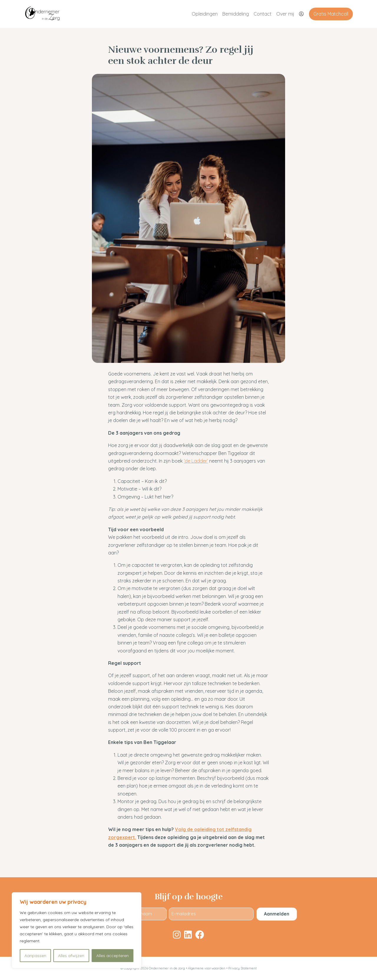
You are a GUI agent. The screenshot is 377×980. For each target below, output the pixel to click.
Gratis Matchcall (331, 14)
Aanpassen (35, 956)
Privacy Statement (243, 968)
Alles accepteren (113, 956)
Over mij (285, 14)
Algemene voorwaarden (207, 968)
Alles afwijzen (71, 956)
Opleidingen (205, 14)
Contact (263, 14)
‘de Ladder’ (196, 461)
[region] (77, 930)
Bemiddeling (236, 14)
